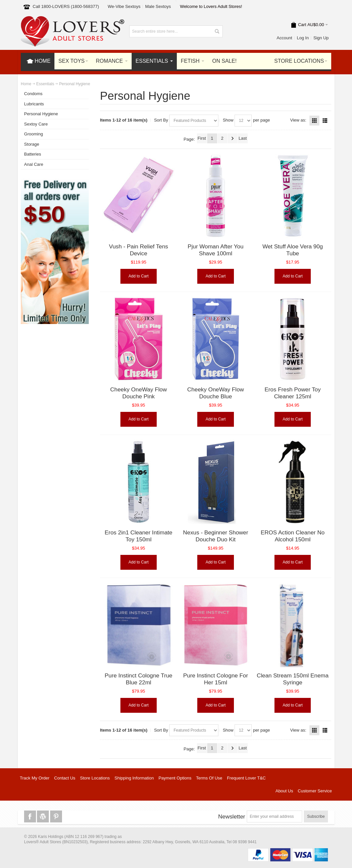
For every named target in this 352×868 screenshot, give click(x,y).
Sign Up (321, 38)
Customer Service (315, 791)
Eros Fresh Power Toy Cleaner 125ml (293, 393)
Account (285, 38)
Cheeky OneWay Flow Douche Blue (216, 393)
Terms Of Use (209, 778)
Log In (303, 38)
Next (233, 138)
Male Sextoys (158, 6)
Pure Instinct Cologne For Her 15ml (215, 679)
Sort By (161, 120)
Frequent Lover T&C (246, 778)
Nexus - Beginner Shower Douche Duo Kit (216, 536)
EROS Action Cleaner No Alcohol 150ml (293, 536)
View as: (298, 120)
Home (26, 84)
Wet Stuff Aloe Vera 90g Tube (292, 250)
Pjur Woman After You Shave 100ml (216, 250)
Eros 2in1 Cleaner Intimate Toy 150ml (138, 536)
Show (228, 120)
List (325, 121)
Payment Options (175, 778)
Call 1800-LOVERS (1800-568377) (66, 6)
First (202, 138)
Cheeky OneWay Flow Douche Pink (139, 393)
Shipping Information (134, 778)
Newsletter (232, 816)
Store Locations (95, 778)
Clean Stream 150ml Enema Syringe (293, 679)
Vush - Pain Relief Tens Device (138, 250)
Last (243, 138)
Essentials (45, 84)
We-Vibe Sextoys (124, 6)
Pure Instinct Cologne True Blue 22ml (138, 679)
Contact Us (65, 778)
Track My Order (35, 778)
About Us (284, 791)
